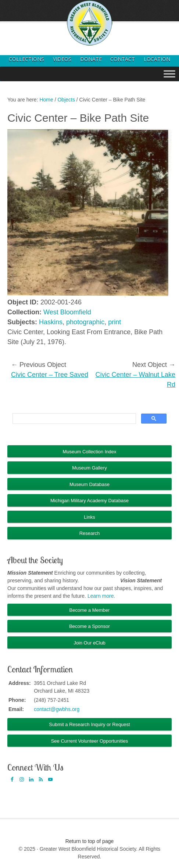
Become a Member (90, 610)
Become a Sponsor (89, 626)
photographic (85, 322)
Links (89, 517)
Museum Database (89, 484)
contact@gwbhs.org (57, 709)
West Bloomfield (67, 312)
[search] (74, 419)
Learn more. (101, 596)
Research (90, 533)
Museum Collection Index (90, 452)
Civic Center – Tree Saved (50, 375)
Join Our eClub (89, 643)
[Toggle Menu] (169, 74)
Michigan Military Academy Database (89, 501)
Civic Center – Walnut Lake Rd (135, 380)
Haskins (51, 322)
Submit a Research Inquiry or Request (89, 724)
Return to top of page (90, 841)
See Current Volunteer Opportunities (90, 741)
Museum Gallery (89, 468)
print (114, 322)
